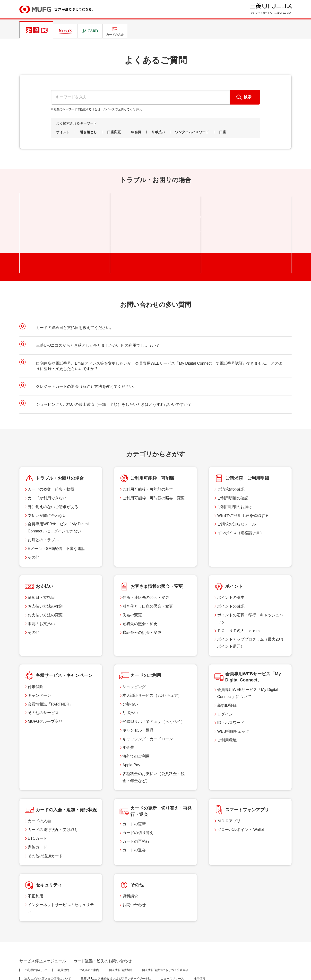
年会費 (136, 132)
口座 (223, 132)
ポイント (63, 132)
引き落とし (88, 132)
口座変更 (114, 132)
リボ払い (158, 132)
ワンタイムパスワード (192, 132)
